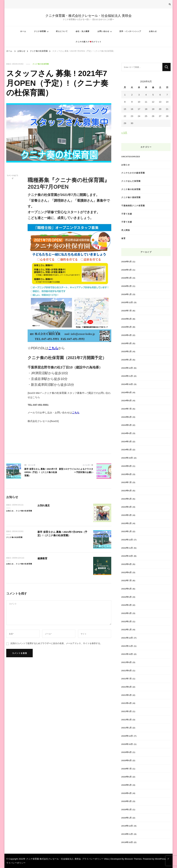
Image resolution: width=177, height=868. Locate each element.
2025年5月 (126, 327)
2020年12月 (127, 736)
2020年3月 (126, 801)
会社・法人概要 (83, 31)
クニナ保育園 (40, 31)
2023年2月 (126, 523)
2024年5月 (126, 425)
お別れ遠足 (44, 505)
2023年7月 (126, 482)
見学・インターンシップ (130, 31)
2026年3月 (126, 278)
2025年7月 (126, 311)
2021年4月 (126, 703)
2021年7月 (126, 679)
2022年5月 (126, 597)
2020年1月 (126, 818)
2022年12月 (127, 540)
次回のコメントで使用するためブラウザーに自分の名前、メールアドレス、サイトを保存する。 (56, 643)
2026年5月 (126, 262)
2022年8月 (126, 572)
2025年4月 (126, 335)
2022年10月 (127, 556)
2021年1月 (126, 728)
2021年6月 (126, 687)
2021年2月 (126, 720)
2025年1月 (126, 360)
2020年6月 (126, 777)
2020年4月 (126, 793)
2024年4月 (126, 433)
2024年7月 (126, 409)
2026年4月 (126, 270)
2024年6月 (126, 417)
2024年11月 (127, 376)
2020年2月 (126, 809)
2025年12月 (127, 302)
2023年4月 (126, 507)
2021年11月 (127, 646)
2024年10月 (127, 384)
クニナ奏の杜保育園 (41, 64)
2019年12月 (127, 826)
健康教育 (43, 558)
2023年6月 (126, 491)
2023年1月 (126, 531)
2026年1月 (126, 294)
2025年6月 (126, 319)
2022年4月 (126, 605)
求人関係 (126, 230)
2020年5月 (126, 785)
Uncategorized (131, 156)
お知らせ (153, 31)
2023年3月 (126, 515)
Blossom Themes (133, 859)
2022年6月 (126, 589)
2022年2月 (126, 621)
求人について (62, 31)
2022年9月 (126, 564)
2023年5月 (126, 499)
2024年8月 (126, 400)
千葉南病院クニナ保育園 (133, 206)
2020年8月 (126, 760)
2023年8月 (126, 474)
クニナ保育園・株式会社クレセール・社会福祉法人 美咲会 (89, 16)
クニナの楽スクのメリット (88, 42)
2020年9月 (126, 752)
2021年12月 (127, 638)
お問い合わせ (103, 31)
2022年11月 (127, 548)
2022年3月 (126, 613)
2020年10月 (127, 744)
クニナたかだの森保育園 (133, 173)
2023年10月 (127, 458)
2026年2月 (126, 286)
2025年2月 (126, 351)
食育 (123, 238)
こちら (53, 348)
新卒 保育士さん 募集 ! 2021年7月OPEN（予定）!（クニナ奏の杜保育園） (63, 534)
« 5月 (124, 133)
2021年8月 (126, 671)
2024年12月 (127, 368)
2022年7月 (126, 580)
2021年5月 (126, 695)
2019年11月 (127, 834)
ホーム (23, 31)
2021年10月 (127, 654)
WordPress (160, 859)
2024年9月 (126, 392)
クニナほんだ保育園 (131, 181)
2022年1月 (126, 630)
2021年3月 (126, 711)
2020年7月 (126, 769)
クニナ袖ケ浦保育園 (131, 197)
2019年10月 (127, 842)
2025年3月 (126, 343)
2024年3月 (126, 441)
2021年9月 (126, 662)
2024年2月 (126, 450)
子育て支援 (127, 214)
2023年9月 (126, 466)
